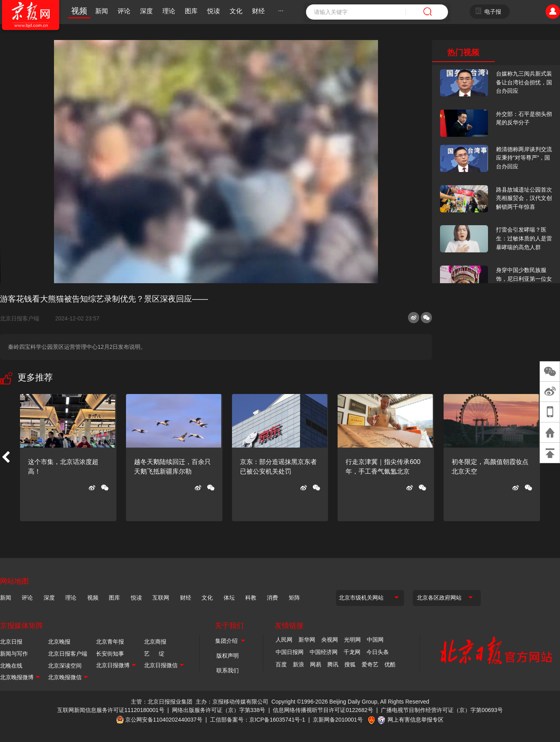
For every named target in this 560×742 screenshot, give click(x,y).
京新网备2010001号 (338, 720)
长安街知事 (110, 654)
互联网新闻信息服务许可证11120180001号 (111, 710)
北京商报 (155, 642)
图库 (191, 11)
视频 (79, 11)
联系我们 (228, 670)
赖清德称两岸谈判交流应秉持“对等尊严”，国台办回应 (524, 158)
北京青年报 (110, 642)
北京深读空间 (65, 666)
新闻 (102, 11)
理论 (169, 11)
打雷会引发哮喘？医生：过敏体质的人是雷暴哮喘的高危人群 (524, 238)
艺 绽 (154, 654)
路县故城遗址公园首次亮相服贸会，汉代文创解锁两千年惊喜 (524, 198)
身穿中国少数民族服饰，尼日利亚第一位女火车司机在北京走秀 (524, 279)
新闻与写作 (14, 654)
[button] (6, 458)
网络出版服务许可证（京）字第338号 (219, 710)
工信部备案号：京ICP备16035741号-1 (258, 720)
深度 (146, 11)
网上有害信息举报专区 (416, 720)
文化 (236, 11)
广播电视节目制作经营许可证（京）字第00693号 (442, 710)
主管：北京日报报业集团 (162, 702)
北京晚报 (59, 642)
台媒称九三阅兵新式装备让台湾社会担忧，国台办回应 (524, 82)
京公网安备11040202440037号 (164, 720)
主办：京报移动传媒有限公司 (232, 702)
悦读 (214, 11)
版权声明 (228, 656)
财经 (258, 11)
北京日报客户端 (20, 318)
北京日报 (11, 642)
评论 (124, 11)
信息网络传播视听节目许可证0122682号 (323, 710)
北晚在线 (11, 666)
